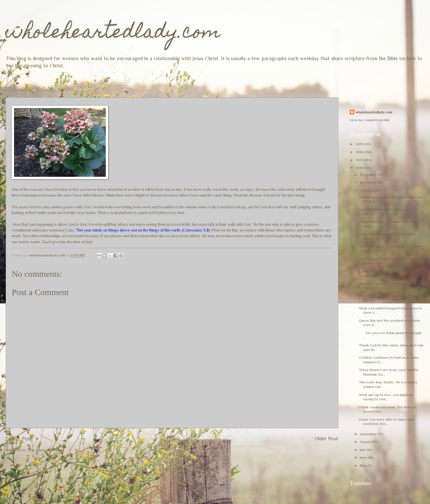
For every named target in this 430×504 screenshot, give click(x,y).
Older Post (327, 439)
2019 (360, 144)
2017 (360, 160)
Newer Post (19, 439)
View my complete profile (370, 120)
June (364, 457)
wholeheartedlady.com (113, 33)
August (366, 442)
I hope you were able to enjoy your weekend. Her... (387, 421)
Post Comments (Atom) (46, 450)
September (369, 434)
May (364, 465)
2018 (360, 152)
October (367, 190)
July (363, 450)
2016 (360, 168)
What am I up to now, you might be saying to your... (386, 397)
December (369, 175)
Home (173, 439)
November (368, 182)
